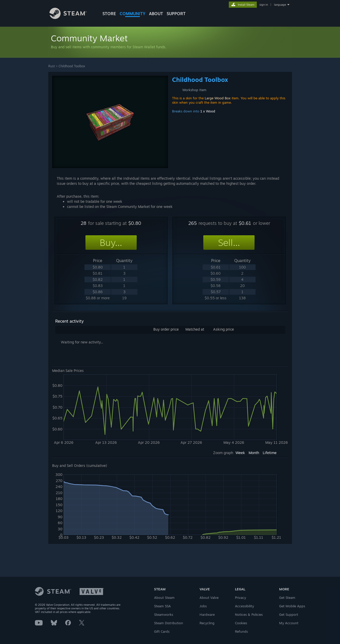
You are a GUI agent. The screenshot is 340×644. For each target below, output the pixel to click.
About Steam (164, 598)
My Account (289, 623)
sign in (264, 5)
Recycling (207, 623)
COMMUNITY (133, 14)
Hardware (207, 614)
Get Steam (287, 598)
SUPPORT (176, 14)
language (280, 5)
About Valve (209, 598)
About (156, 14)
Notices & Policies (249, 614)
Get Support (289, 614)
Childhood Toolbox (72, 66)
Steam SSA (162, 606)
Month (254, 453)
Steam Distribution (169, 623)
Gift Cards (162, 631)
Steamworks (164, 614)
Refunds (241, 631)
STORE (109, 14)
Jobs (203, 606)
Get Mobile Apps (292, 606)
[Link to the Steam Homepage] (72, 18)
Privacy (240, 598)
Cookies (241, 623)
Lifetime (270, 453)
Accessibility (244, 606)
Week (240, 453)
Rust (51, 66)
